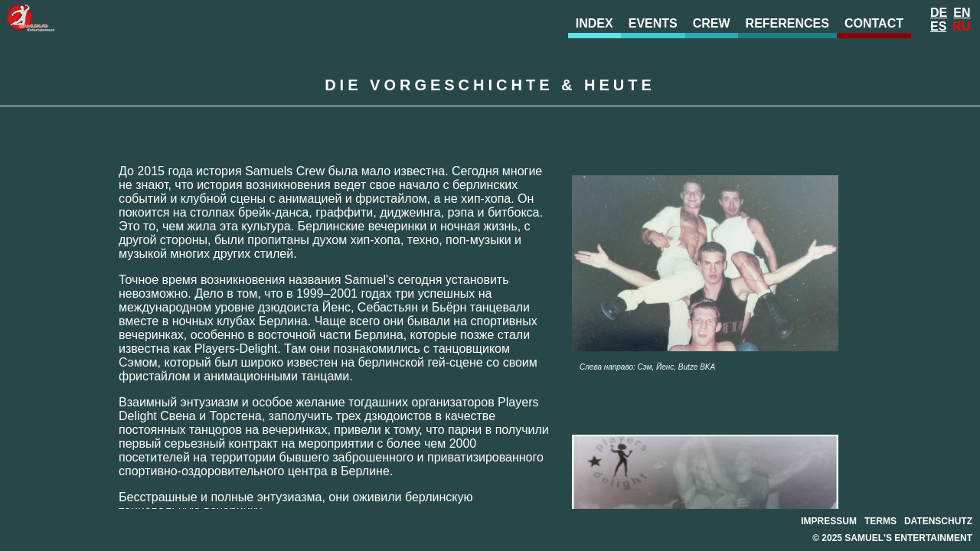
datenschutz (938, 521)
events (653, 23)
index (595, 23)
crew (712, 23)
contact (874, 23)
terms (880, 521)
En (962, 13)
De (939, 13)
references (787, 23)
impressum (829, 521)
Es (938, 26)
